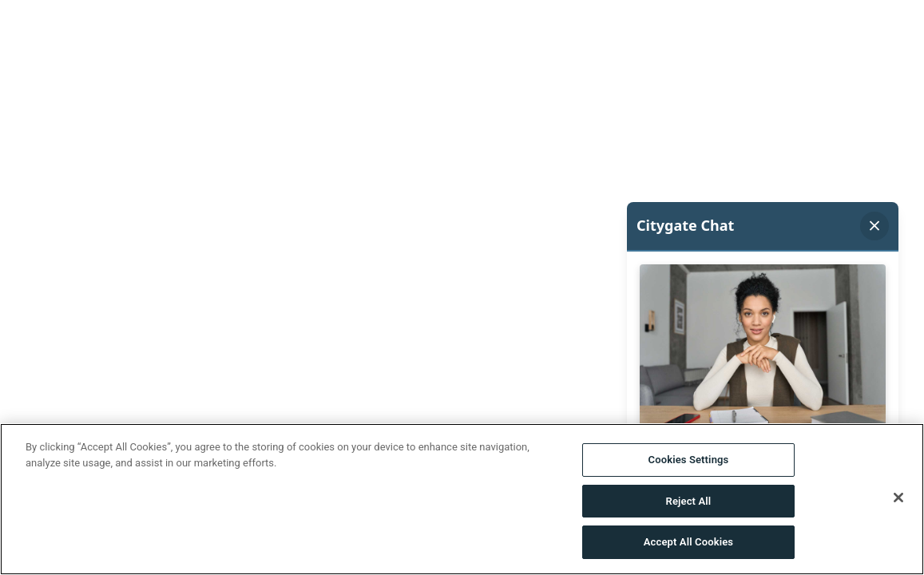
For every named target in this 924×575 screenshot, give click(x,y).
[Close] (898, 498)
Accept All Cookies (688, 542)
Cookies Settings (689, 460)
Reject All (689, 501)
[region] (462, 499)
